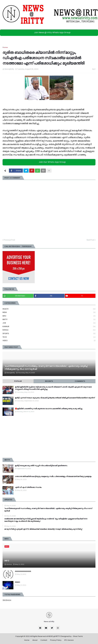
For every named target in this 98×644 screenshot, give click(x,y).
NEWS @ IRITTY (54, 636)
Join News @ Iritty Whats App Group (50, 32)
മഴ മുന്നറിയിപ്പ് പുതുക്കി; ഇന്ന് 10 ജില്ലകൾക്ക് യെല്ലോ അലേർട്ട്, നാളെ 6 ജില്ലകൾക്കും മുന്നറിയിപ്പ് (43, 529)
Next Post (90, 240)
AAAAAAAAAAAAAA (23, 571)
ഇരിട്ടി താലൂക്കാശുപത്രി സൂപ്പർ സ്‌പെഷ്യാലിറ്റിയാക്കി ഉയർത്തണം (41, 466)
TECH (49, 337)
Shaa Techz (78, 636)
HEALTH (49, 309)
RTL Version (69, 640)
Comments (80, 381)
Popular (18, 381)
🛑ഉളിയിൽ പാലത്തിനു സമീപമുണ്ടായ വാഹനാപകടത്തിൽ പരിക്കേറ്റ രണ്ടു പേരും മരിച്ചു (49, 409)
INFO (49, 316)
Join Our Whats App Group (50, 162)
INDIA (49, 312)
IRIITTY (49, 320)
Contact (44, 640)
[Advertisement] (49, 437)
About (35, 640)
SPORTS (49, 334)
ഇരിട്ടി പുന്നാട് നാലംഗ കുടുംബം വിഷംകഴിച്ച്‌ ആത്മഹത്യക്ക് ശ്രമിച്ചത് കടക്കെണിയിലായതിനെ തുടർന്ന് (55, 398)
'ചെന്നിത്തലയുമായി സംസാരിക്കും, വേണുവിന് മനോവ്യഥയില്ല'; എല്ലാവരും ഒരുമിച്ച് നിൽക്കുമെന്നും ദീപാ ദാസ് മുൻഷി (46, 368)
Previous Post (9, 240)
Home (5, 47)
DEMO (17, 582)
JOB (49, 323)
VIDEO (49, 341)
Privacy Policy (56, 640)
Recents (49, 381)
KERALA (49, 330)
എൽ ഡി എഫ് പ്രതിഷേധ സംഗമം (28, 487)
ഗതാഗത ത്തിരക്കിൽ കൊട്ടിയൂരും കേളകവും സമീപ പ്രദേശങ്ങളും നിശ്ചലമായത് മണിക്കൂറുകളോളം (53, 476)
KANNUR (49, 327)
